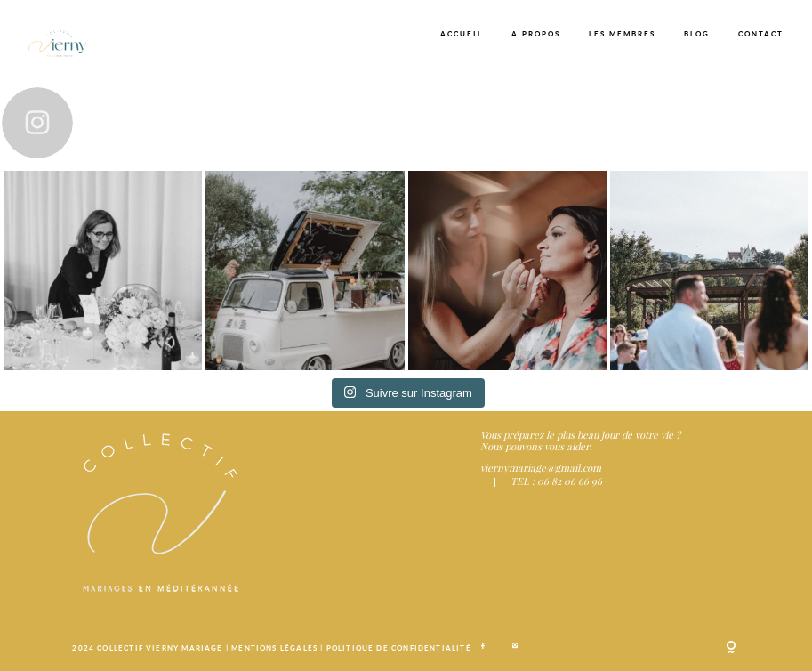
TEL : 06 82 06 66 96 (556, 481)
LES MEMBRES (622, 34)
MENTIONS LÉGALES (276, 648)
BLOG (697, 34)
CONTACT (761, 34)
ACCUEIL (462, 34)
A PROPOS (536, 34)
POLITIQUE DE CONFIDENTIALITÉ (399, 648)
